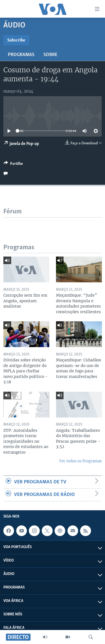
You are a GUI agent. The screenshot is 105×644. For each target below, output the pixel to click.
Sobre (50, 55)
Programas (21, 55)
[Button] (13, 165)
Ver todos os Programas (80, 461)
